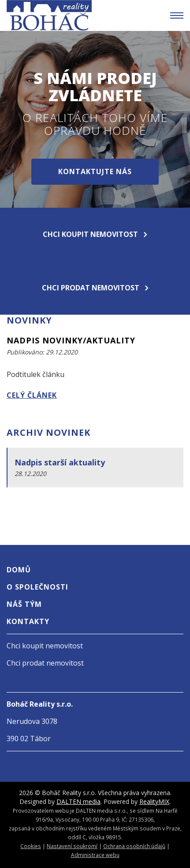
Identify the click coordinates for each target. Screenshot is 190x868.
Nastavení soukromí (72, 846)
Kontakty (28, 621)
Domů (19, 570)
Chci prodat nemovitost (95, 288)
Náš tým (24, 604)
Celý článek (32, 395)
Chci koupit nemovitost (95, 234)
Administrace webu (95, 855)
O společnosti (37, 587)
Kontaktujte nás (95, 171)
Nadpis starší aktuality (60, 462)
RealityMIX (154, 801)
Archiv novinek (48, 432)
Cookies (31, 846)
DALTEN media (78, 801)
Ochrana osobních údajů (134, 846)
